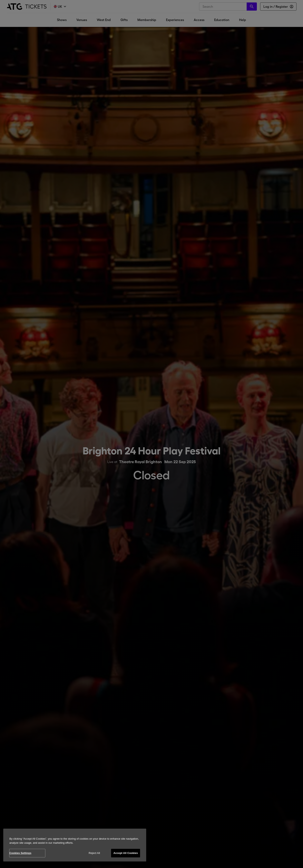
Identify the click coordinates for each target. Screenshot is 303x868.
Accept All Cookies (126, 853)
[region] (75, 845)
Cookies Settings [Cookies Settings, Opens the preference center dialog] (20, 853)
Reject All (94, 853)
